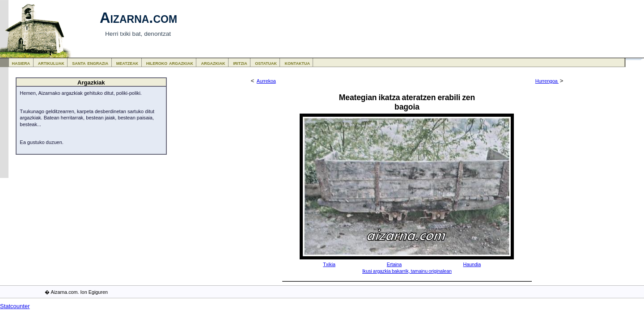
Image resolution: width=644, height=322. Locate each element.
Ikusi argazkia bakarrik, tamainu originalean (407, 271)
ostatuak (266, 63)
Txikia (329, 264)
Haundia (472, 264)
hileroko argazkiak (170, 63)
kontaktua (297, 63)
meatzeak (127, 63)
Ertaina (394, 264)
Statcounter (15, 306)
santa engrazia (90, 63)
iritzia (240, 63)
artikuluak (51, 63)
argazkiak (213, 63)
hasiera (21, 63)
